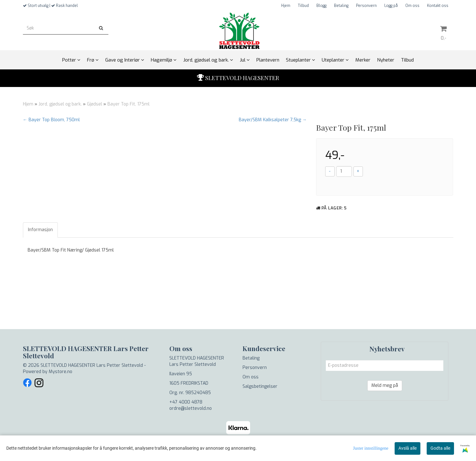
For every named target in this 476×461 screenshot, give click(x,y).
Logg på (391, 6)
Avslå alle (408, 448)
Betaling (341, 6)
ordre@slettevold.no (191, 408)
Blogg (321, 6)
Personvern (366, 6)
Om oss (412, 6)
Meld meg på (385, 385)
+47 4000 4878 (186, 402)
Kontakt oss (438, 6)
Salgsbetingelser (260, 386)
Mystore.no (60, 372)
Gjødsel (95, 104)
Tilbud (303, 6)
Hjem (286, 6)
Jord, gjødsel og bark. (60, 104)
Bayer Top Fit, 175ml (129, 104)
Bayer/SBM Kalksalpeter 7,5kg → (273, 120)
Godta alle (440, 448)
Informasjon (40, 230)
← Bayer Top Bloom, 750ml (51, 120)
